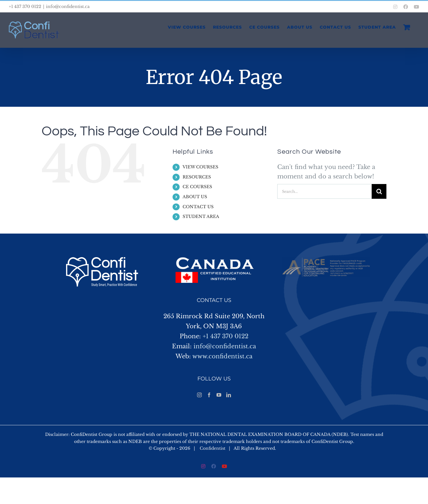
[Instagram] (199, 395)
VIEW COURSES (200, 167)
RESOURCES (197, 177)
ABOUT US (195, 197)
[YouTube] (219, 395)
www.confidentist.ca (222, 356)
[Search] (379, 191)
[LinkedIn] (229, 395)
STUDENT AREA (201, 216)
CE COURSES (197, 187)
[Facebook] (209, 395)
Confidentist (213, 448)
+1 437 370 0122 (226, 336)
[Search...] (324, 191)
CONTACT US (198, 207)
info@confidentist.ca (68, 6)
